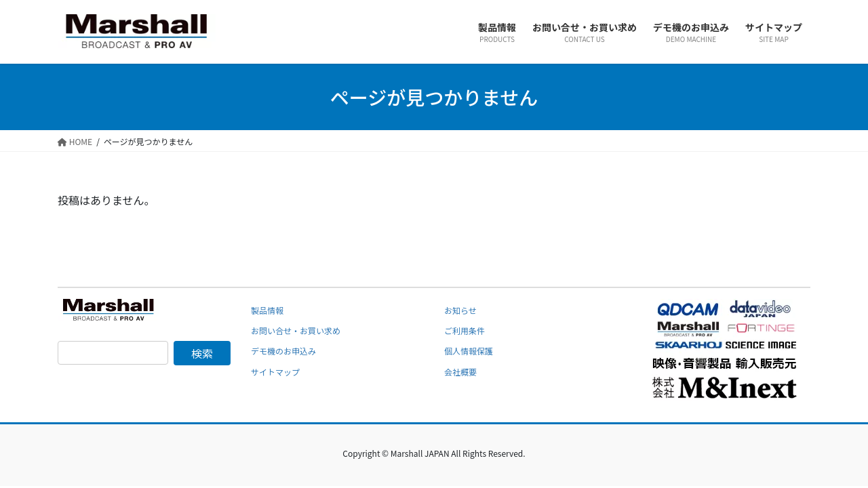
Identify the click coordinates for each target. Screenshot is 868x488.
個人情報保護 (469, 351)
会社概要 (460, 372)
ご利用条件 (465, 330)
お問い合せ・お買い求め (296, 330)
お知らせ (460, 310)
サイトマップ (275, 372)
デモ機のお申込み (283, 351)
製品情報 (267, 310)
